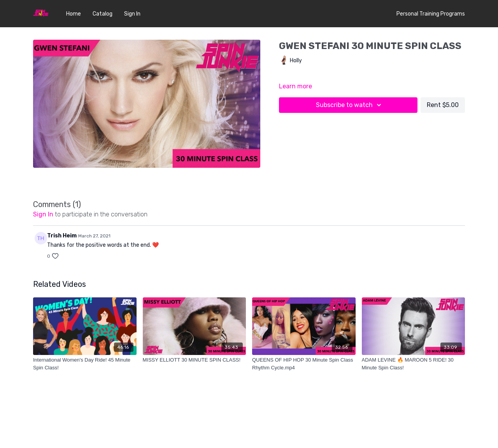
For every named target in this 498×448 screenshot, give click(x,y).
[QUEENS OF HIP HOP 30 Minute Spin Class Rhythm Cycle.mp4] (304, 364)
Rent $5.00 (443, 105)
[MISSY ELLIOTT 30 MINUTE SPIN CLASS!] (195, 360)
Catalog (103, 14)
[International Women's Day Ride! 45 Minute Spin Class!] (85, 364)
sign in (43, 214)
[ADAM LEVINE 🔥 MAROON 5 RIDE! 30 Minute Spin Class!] (414, 364)
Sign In (132, 14)
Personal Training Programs (431, 14)
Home (74, 14)
